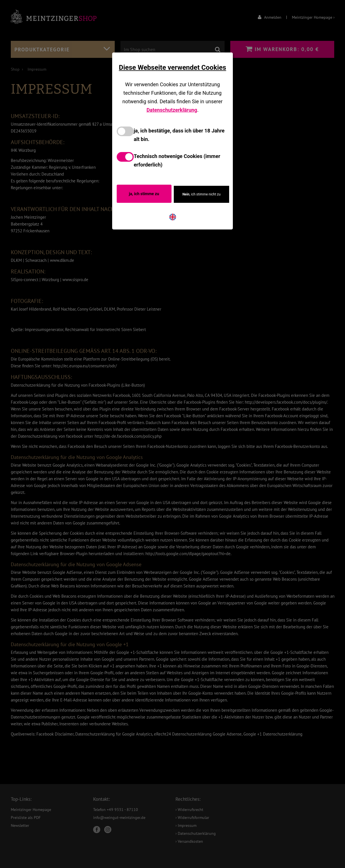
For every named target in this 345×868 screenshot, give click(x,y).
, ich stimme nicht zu (201, 194)
